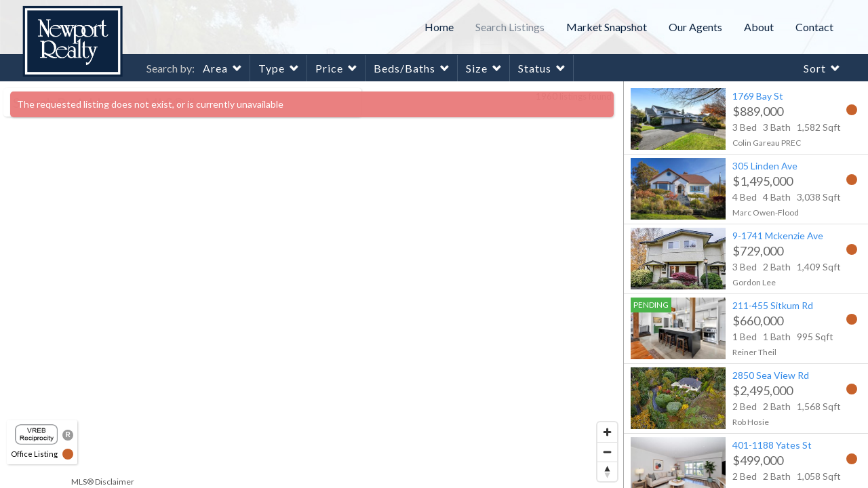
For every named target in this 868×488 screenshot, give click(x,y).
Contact (814, 27)
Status (535, 68)
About (759, 27)
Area (215, 68)
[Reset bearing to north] (607, 471)
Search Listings (510, 27)
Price (329, 68)
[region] (312, 285)
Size (477, 68)
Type (272, 68)
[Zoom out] (607, 452)
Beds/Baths (405, 68)
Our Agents (695, 27)
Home (439, 27)
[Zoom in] (607, 432)
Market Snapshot (607, 27)
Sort (815, 68)
